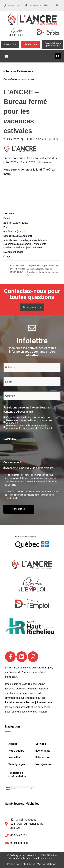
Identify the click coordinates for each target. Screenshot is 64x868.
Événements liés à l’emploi (17, 244)
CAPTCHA (10, 439)
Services (41, 744)
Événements (43, 751)
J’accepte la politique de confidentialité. (30, 468)
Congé (7, 256)
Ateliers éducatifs (38, 240)
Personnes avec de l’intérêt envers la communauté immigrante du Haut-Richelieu (31, 427)
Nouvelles (14, 757)
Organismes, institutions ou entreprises (28, 417)
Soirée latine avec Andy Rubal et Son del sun (18, 269)
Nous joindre (43, 764)
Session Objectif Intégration (29, 248)
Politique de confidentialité (17, 775)
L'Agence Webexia (46, 864)
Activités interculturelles (16, 240)
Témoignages (17, 764)
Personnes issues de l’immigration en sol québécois (29, 422)
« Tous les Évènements (18, 71)
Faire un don (43, 757)
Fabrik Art (27, 864)
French (13, 788)
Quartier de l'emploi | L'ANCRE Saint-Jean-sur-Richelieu (33, 857)
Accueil (13, 744)
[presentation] (29, 448)
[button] (6, 56)
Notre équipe (16, 751)
